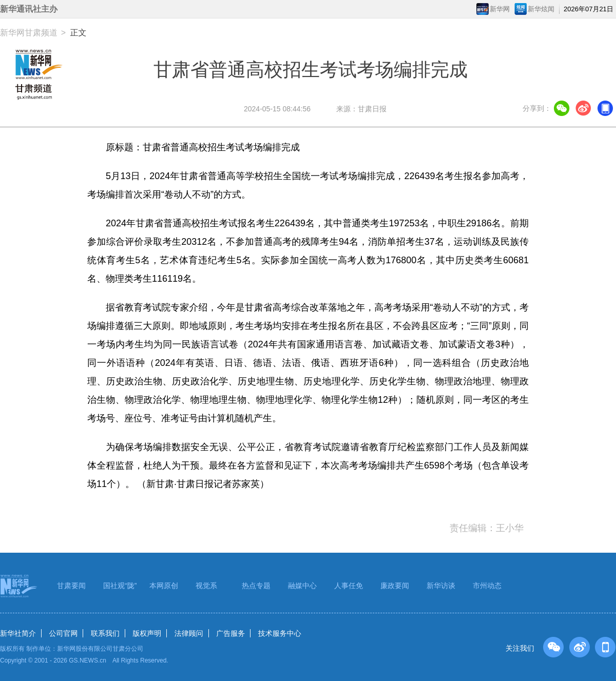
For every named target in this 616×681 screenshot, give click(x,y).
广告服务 (230, 633)
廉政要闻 (395, 586)
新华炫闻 (541, 9)
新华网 (500, 9)
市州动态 (487, 586)
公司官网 (63, 633)
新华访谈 (441, 586)
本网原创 (164, 586)
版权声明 (147, 633)
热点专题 (256, 586)
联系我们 (105, 633)
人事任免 (349, 586)
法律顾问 (189, 633)
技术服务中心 (280, 633)
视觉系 (206, 586)
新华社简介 (18, 633)
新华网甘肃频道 (29, 33)
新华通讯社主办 (29, 9)
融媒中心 (302, 586)
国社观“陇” (120, 586)
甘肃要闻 (71, 586)
